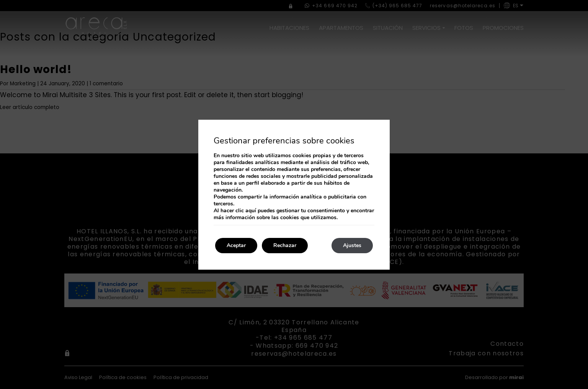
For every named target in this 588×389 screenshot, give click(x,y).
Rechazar (285, 245)
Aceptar (236, 245)
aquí (251, 211)
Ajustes (352, 245)
